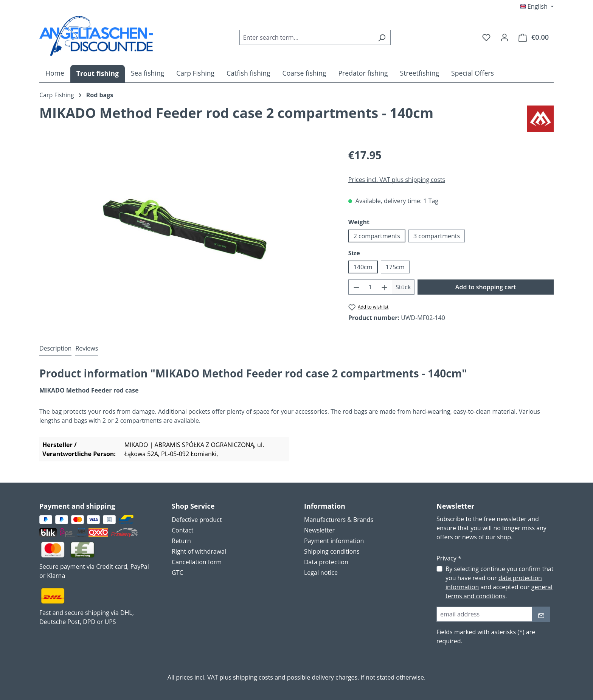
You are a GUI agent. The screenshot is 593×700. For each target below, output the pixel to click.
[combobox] (306, 37)
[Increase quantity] (385, 287)
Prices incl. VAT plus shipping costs (397, 180)
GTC (178, 573)
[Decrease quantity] (356, 287)
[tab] (55, 349)
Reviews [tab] (87, 348)
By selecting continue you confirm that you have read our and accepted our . (500, 582)
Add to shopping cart (486, 287)
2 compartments (377, 236)
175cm (395, 267)
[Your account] (505, 37)
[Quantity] (370, 287)
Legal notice (321, 573)
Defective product (197, 520)
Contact (182, 530)
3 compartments (437, 236)
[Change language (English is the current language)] (537, 6)
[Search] (382, 37)
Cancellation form (197, 562)
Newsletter (319, 530)
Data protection (326, 562)
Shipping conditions (332, 551)
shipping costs (253, 677)
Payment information (334, 541)
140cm (363, 267)
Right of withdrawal (199, 551)
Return (181, 541)
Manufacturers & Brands (339, 520)
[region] (186, 228)
